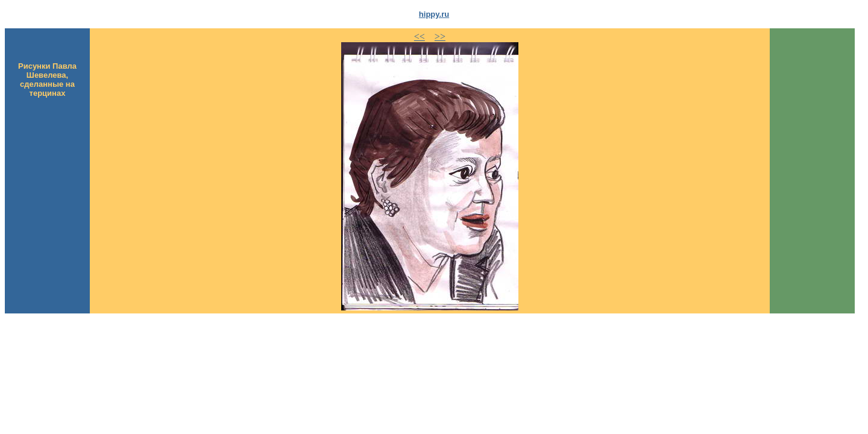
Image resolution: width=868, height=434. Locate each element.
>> (440, 36)
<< (420, 36)
